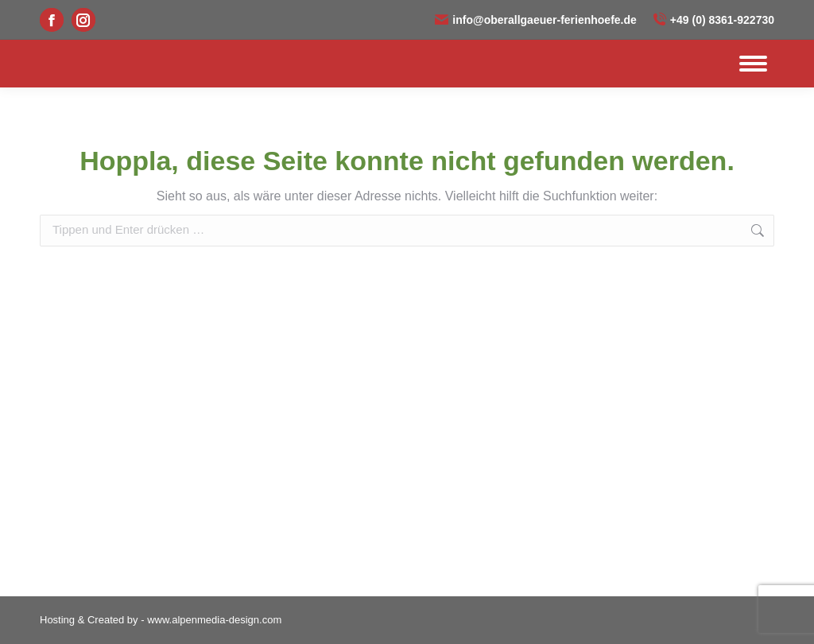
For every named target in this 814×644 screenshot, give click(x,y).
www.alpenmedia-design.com (214, 620)
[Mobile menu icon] (753, 64)
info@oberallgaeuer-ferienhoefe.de (535, 20)
